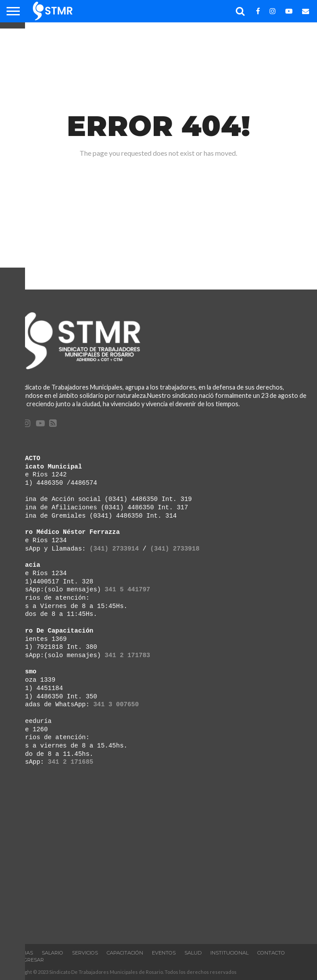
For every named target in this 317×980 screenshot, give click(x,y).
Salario (52, 953)
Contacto (271, 953)
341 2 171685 (71, 762)
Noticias (21, 953)
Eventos (164, 953)
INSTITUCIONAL (229, 953)
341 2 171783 (127, 655)
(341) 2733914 (114, 549)
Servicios (85, 953)
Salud (193, 953)
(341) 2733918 (175, 549)
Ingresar (31, 960)
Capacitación (125, 953)
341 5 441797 (127, 589)
